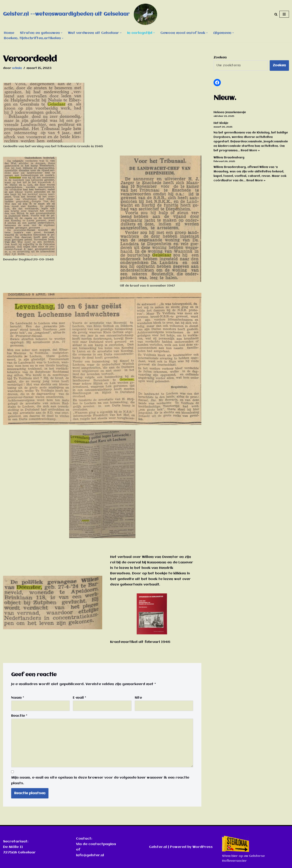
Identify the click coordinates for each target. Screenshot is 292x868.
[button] (62, 33)
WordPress (203, 847)
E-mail (79, 698)
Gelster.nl (158, 847)
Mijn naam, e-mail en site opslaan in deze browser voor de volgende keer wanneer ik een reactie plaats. (100, 780)
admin (17, 68)
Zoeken (220, 57)
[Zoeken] (276, 14)
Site (138, 698)
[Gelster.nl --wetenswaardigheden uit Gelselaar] (83, 14)
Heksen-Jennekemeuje (230, 112)
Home (9, 33)
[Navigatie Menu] (284, 14)
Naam (18, 698)
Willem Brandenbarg (229, 158)
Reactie (19, 716)
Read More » (250, 150)
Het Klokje (221, 123)
